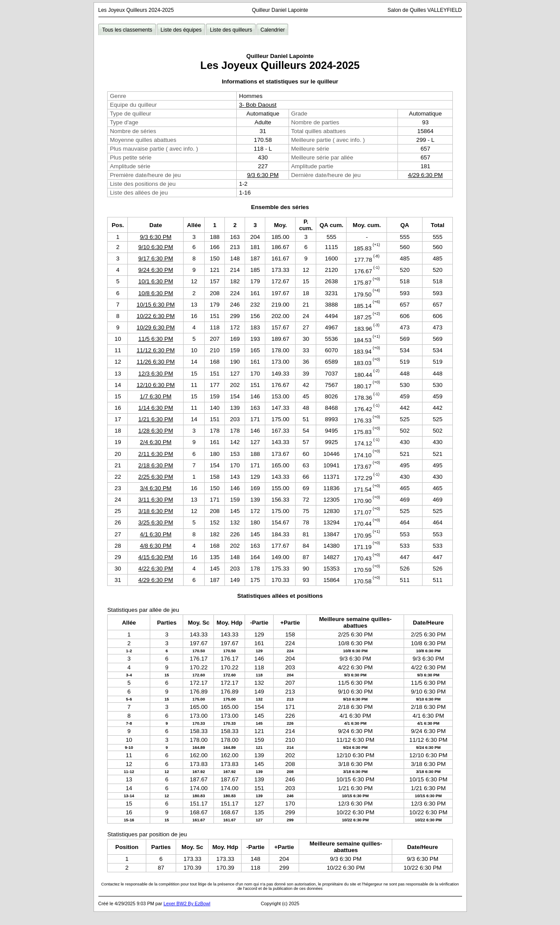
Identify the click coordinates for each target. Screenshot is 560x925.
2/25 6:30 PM (156, 477)
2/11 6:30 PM (156, 454)
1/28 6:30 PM (156, 431)
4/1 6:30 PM (156, 534)
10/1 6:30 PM (156, 281)
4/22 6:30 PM (156, 569)
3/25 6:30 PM (156, 522)
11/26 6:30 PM (156, 362)
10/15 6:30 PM (156, 305)
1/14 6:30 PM (156, 408)
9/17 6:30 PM (156, 258)
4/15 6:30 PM (156, 557)
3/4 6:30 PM (156, 488)
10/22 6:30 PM (156, 316)
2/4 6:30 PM (156, 442)
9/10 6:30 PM (156, 247)
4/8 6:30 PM (156, 546)
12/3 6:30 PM (156, 374)
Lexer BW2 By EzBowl (187, 903)
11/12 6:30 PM (156, 350)
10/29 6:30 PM (156, 327)
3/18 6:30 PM (156, 511)
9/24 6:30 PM (156, 270)
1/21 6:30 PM (156, 419)
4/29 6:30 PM (425, 175)
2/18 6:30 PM (156, 465)
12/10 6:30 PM (156, 385)
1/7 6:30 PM (156, 396)
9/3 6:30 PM (263, 175)
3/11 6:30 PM (156, 500)
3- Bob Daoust (258, 105)
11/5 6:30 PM (156, 339)
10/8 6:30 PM (156, 293)
